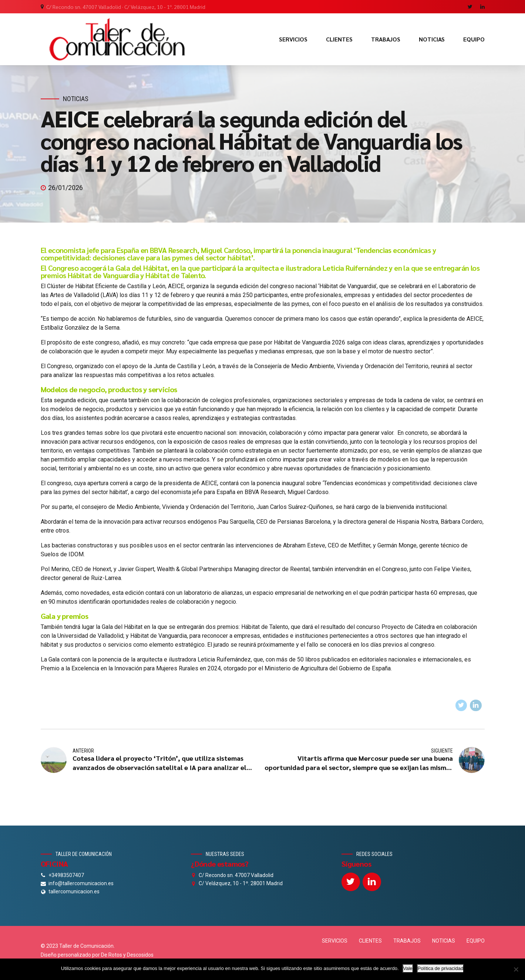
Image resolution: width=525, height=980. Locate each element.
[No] (516, 969)
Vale (408, 968)
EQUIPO (474, 39)
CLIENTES (339, 39)
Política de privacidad (441, 968)
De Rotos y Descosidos (127, 955)
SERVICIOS (293, 39)
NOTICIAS (432, 39)
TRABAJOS (386, 39)
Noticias (76, 99)
